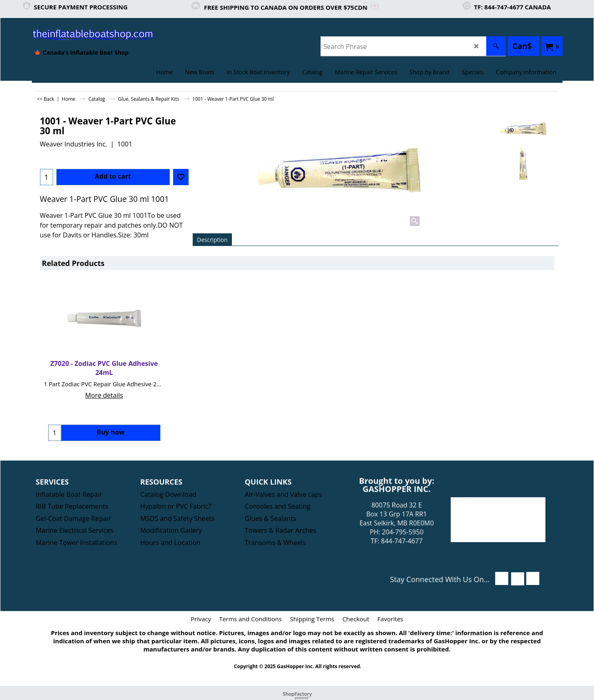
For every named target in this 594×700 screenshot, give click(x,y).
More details (104, 395)
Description (212, 240)
